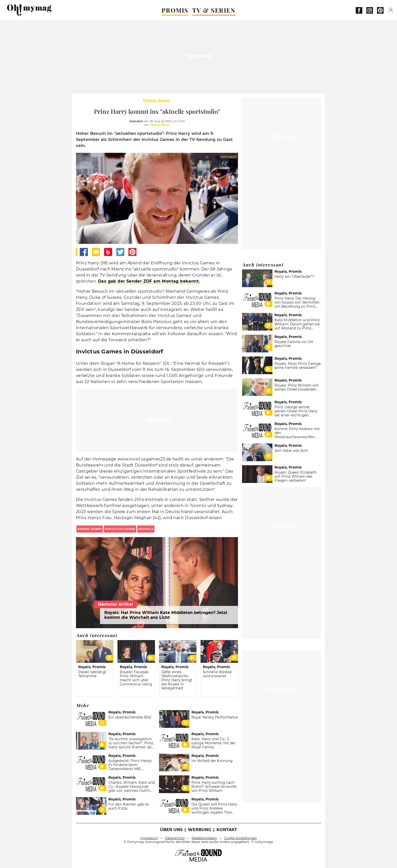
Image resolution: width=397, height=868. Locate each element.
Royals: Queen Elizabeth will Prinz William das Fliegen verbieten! (296, 476)
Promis (150, 100)
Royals (164, 100)
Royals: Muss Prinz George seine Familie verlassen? (298, 366)
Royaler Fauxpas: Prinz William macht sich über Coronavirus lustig (136, 678)
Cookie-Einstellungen (240, 838)
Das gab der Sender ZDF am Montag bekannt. (149, 281)
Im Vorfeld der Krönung (212, 761)
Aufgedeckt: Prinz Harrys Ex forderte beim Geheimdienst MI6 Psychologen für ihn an (130, 767)
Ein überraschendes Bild (130, 717)
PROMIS (175, 10)
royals (147, 529)
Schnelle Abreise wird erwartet (217, 674)
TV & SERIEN (214, 10)
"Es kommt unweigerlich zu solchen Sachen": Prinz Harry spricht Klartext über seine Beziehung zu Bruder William (132, 747)
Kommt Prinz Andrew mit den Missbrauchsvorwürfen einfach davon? (297, 435)
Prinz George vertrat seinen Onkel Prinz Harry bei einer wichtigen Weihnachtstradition (296, 413)
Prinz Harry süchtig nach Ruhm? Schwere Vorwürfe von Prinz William (214, 787)
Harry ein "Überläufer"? (294, 277)
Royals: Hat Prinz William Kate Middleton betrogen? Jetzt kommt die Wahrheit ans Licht (166, 615)
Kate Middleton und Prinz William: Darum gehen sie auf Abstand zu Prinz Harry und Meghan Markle (297, 326)
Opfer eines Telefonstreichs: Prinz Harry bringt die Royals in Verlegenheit (177, 680)
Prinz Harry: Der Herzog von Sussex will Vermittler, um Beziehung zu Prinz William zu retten (297, 304)
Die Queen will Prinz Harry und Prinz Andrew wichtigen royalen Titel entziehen (214, 810)
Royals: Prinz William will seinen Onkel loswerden (297, 387)
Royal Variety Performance (215, 717)
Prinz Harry (91, 529)
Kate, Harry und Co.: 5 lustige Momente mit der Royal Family (213, 743)
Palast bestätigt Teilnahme (92, 674)
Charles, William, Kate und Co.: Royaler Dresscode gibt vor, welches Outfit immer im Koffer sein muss (132, 791)
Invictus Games (121, 529)
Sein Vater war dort (291, 451)
